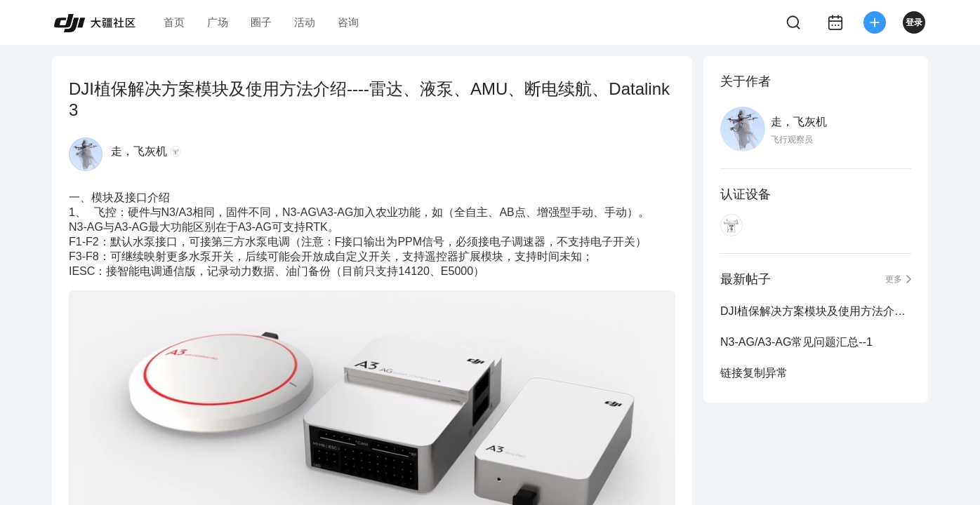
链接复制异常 (754, 373)
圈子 (261, 22)
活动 (305, 22)
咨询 (348, 22)
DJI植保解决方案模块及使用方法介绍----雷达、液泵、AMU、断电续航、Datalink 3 (816, 311)
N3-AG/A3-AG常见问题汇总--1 (796, 342)
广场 (218, 22)
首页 (174, 22)
